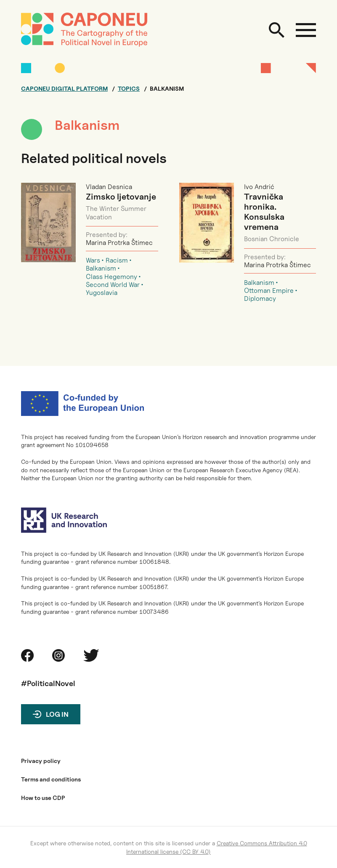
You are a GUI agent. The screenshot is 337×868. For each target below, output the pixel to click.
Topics (129, 89)
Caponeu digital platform (64, 89)
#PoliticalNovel (48, 683)
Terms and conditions (51, 779)
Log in (57, 714)
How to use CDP (43, 798)
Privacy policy (41, 761)
